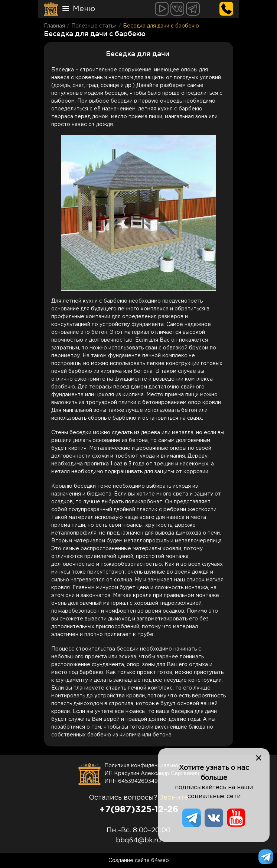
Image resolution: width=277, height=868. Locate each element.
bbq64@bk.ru (138, 840)
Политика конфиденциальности (146, 766)
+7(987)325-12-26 (139, 810)
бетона (143, 371)
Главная (54, 26)
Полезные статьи (94, 26)
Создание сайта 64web (139, 861)
